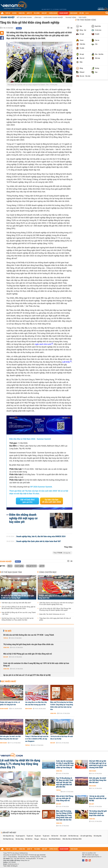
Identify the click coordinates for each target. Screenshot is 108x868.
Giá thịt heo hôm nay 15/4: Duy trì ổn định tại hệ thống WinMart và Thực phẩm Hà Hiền (18, 619)
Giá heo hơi (55, 836)
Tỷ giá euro (46, 836)
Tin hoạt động (71, 17)
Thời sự (6, 638)
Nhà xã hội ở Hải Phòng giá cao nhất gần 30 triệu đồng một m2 (28, 654)
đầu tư (10, 566)
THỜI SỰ (8, 13)
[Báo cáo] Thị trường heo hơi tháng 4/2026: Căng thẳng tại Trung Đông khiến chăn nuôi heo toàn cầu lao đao (62, 706)
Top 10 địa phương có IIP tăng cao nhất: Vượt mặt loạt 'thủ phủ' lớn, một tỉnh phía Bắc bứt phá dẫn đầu (65, 782)
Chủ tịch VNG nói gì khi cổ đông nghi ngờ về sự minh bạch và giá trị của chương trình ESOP (98, 764)
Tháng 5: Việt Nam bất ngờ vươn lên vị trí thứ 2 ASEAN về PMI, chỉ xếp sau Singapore (37, 739)
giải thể (42, 566)
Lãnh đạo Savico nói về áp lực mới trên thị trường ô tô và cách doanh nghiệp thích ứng (56, 604)
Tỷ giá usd (30, 836)
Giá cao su (44, 839)
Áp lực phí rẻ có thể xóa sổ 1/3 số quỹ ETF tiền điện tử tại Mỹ (27, 675)
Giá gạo (37, 839)
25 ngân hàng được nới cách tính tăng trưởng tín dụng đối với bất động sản (25, 812)
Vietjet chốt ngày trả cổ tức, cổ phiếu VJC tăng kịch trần (55, 597)
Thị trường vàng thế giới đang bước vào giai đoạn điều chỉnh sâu (28, 644)
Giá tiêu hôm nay (73, 836)
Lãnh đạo (38, 17)
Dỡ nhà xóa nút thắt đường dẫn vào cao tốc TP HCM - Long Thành (29, 635)
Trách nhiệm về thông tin (10, 866)
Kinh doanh (29, 709)
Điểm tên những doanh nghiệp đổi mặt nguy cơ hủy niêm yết (23, 518)
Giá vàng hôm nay (8, 836)
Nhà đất (6, 657)
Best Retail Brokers (55, 839)
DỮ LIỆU (82, 13)
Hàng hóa (6, 647)
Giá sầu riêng (19, 839)
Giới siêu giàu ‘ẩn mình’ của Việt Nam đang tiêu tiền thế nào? (10, 738)
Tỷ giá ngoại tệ (20, 836)
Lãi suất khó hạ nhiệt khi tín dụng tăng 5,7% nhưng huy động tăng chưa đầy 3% (20, 764)
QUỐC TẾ (29, 13)
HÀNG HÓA (22, 13)
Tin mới (8, 631)
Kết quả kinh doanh (24, 17)
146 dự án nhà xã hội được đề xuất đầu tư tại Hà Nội (62, 738)
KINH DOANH (74, 13)
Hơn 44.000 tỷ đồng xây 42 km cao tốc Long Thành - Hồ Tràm (19, 613)
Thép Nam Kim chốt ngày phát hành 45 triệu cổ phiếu (55, 619)
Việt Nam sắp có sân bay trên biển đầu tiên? (16, 603)
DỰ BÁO (14, 13)
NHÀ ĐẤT (44, 13)
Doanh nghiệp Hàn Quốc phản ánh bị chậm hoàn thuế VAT (39, 541)
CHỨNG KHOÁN (53, 13)
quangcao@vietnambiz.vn (94, 857)
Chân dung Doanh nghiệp (53, 17)
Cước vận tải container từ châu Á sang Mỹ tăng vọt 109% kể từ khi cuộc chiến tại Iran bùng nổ (36, 664)
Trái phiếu (82, 17)
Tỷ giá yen (38, 836)
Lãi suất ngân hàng (86, 836)
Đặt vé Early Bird (27, 501)
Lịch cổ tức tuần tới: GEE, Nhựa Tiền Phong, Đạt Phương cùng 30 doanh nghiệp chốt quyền (55, 609)
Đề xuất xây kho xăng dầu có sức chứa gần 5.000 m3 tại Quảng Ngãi (17, 597)
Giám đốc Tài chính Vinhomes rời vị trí (52, 614)
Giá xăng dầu (98, 836)
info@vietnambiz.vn (13, 864)
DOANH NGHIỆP (64, 13)
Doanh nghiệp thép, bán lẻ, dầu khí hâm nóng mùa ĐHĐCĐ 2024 (41, 537)
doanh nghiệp (19, 566)
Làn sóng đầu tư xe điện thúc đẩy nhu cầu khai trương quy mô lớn (36, 703)
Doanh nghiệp (8, 17)
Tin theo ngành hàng (86, 20)
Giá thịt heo (29, 839)
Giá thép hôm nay (8, 839)
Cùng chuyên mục (48, 572)
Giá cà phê (63, 836)
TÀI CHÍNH (37, 13)
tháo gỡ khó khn (31, 566)
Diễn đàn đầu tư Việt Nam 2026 (72, 839)
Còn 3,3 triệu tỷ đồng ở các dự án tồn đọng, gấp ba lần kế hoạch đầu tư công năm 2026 (18, 608)
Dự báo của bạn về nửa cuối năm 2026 (52, 501)
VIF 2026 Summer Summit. (41, 487)
